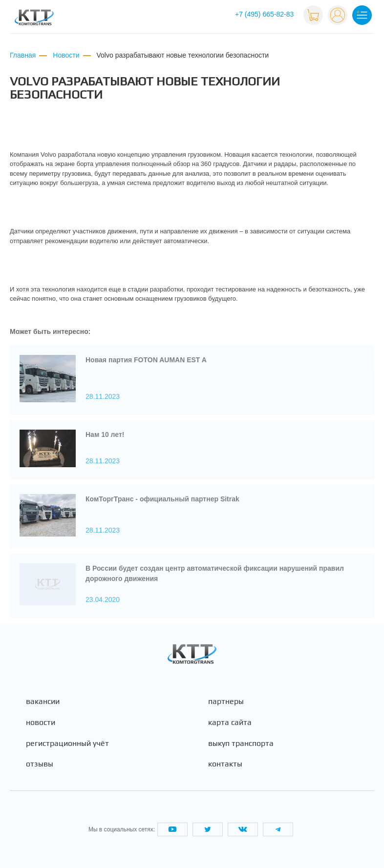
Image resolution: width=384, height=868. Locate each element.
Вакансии (43, 702)
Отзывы (40, 764)
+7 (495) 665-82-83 (264, 14)
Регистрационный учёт (67, 744)
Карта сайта (230, 723)
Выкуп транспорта (241, 744)
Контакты (225, 764)
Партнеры (226, 702)
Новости (41, 723)
